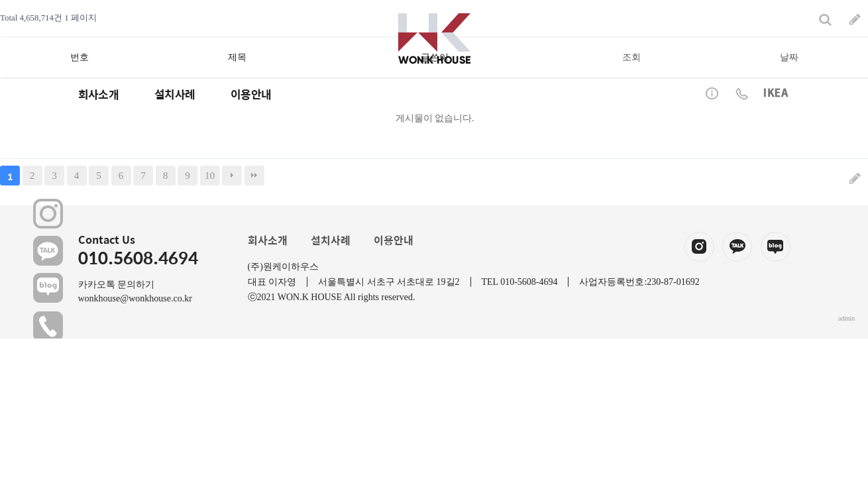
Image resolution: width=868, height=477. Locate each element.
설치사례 (331, 240)
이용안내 (394, 240)
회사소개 (268, 240)
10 (210, 175)
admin (846, 318)
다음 (232, 176)
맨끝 (254, 176)
